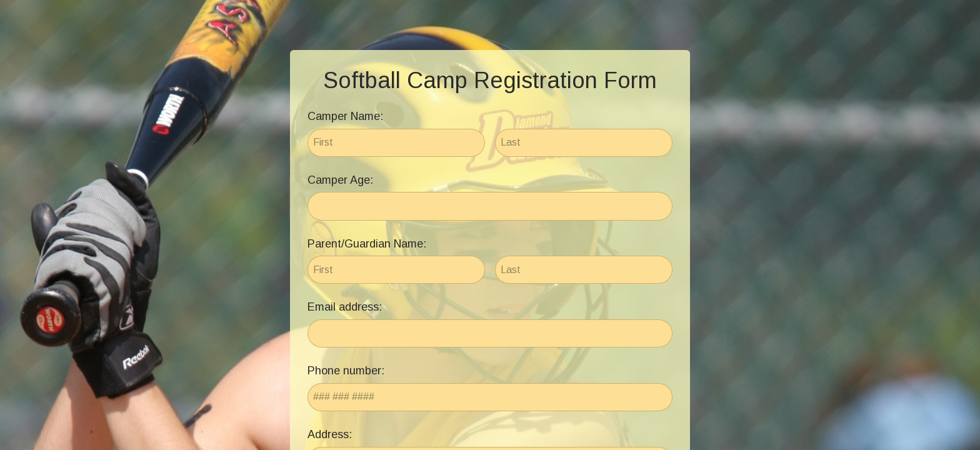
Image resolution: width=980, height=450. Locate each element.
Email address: (345, 307)
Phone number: (346, 371)
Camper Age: (340, 180)
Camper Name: (345, 116)
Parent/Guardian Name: (367, 244)
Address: (330, 434)
